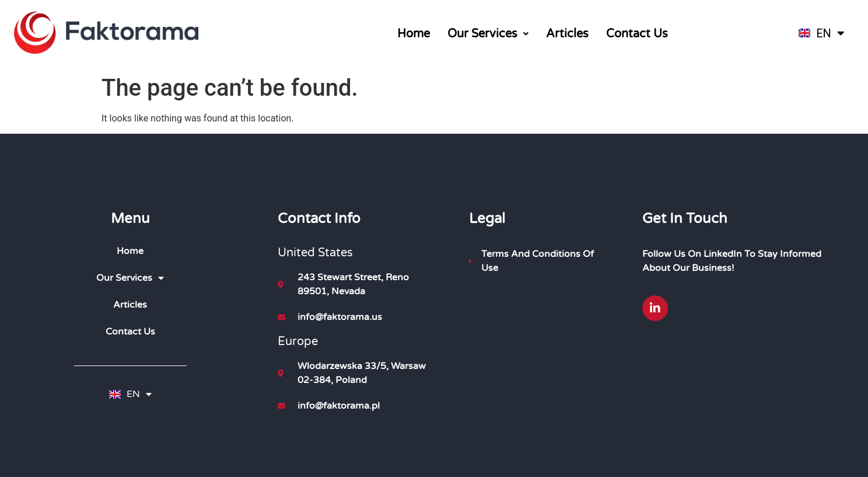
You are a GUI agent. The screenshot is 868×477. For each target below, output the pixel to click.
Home (414, 34)
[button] (488, 34)
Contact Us (637, 34)
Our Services (488, 34)
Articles (567, 34)
